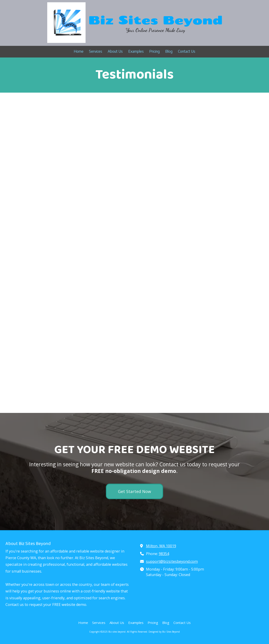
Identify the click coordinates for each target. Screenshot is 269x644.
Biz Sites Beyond (155, 20)
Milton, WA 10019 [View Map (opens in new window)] (161, 546)
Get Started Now (134, 491)
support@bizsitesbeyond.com (172, 561)
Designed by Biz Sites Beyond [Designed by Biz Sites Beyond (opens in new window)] (164, 632)
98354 (164, 554)
